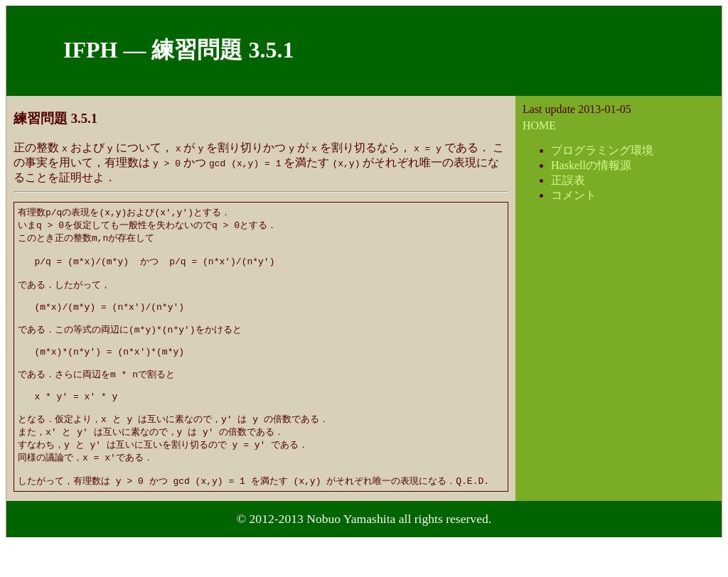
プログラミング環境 (602, 150)
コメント (574, 195)
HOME (539, 125)
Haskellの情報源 (591, 165)
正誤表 (568, 180)
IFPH (90, 50)
